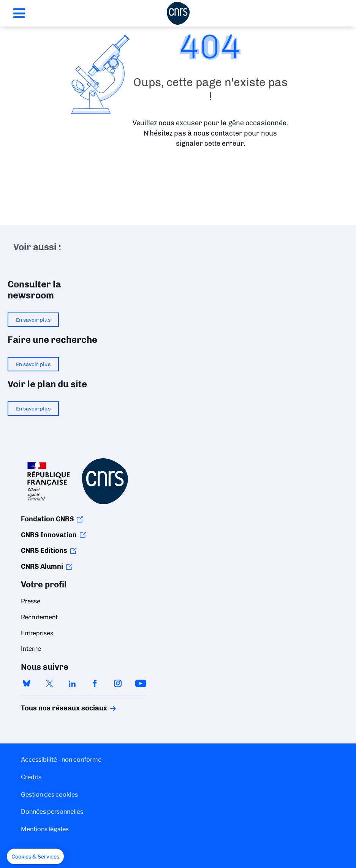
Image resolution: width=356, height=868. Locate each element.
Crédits (31, 777)
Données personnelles (52, 812)
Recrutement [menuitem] (39, 617)
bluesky (27, 683)
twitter (49, 683)
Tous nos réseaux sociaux (51, 708)
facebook (95, 683)
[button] (35, 857)
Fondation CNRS (47, 519)
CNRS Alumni (42, 567)
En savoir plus (33, 320)
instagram (118, 683)
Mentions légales (45, 829)
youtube (141, 683)
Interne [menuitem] (31, 649)
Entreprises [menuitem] (37, 633)
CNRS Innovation (49, 535)
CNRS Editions (44, 551)
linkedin (72, 683)
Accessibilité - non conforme (61, 760)
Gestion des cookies (49, 795)
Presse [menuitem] (31, 601)
